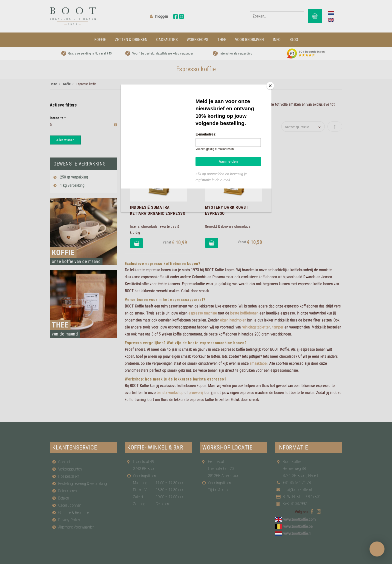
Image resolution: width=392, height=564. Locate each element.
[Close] (270, 86)
